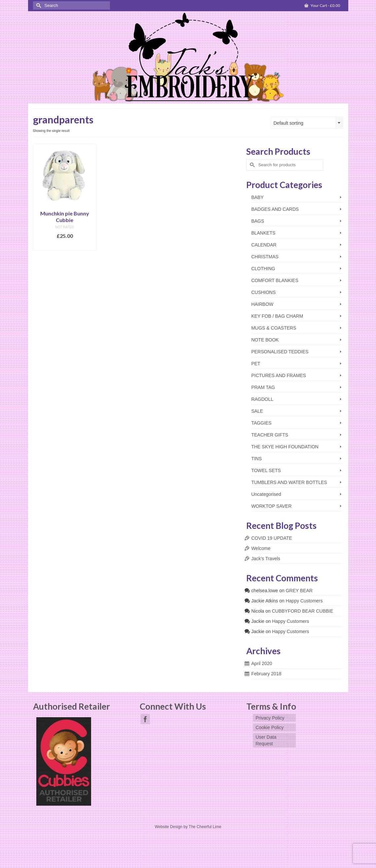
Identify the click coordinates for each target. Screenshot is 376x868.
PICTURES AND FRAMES (279, 375)
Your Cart (322, 5)
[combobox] (307, 123)
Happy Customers (304, 601)
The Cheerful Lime (205, 827)
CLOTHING (263, 269)
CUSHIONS (263, 292)
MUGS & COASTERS (274, 328)
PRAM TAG (263, 387)
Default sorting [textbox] (289, 123)
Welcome (261, 548)
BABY (257, 197)
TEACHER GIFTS (270, 435)
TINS (256, 459)
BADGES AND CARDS (275, 209)
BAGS (258, 221)
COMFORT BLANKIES (275, 280)
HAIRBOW (262, 304)
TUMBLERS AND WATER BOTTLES (289, 482)
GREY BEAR (299, 591)
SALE (257, 411)
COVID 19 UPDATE (272, 538)
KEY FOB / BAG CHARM (277, 316)
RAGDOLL (262, 399)
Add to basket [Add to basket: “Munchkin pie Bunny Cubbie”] (65, 246)
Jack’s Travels (266, 559)
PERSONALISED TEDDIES (280, 352)
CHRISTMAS (265, 257)
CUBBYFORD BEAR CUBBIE (302, 611)
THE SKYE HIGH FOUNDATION (285, 447)
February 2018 (266, 674)
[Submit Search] (38, 5)
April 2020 (262, 663)
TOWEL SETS (266, 470)
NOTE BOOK (265, 340)
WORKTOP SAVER (271, 506)
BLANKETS (263, 233)
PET (256, 364)
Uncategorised (266, 494)
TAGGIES (261, 423)
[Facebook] (145, 719)
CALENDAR (264, 245)
